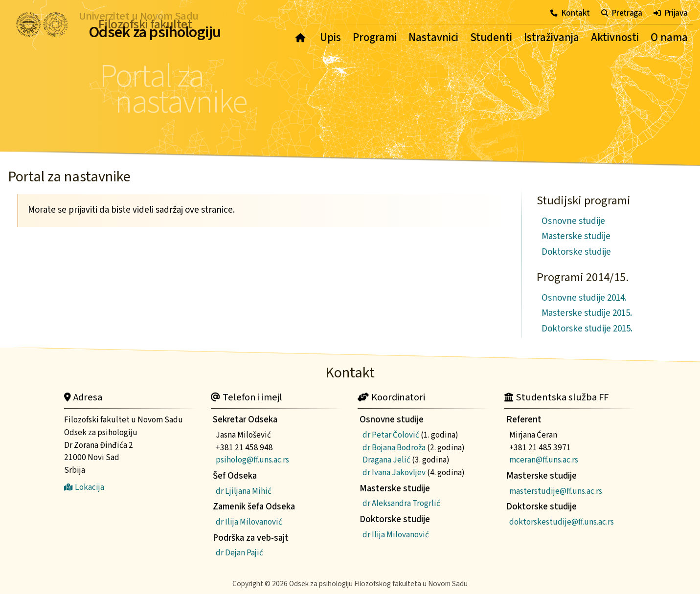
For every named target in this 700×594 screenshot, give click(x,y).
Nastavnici (433, 38)
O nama (669, 38)
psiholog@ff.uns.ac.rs (252, 460)
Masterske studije (576, 236)
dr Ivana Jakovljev (394, 473)
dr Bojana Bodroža (394, 448)
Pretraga (622, 13)
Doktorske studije (576, 252)
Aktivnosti (615, 38)
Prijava (671, 13)
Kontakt (570, 13)
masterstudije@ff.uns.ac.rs (556, 491)
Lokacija (84, 487)
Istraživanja (552, 38)
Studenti (491, 38)
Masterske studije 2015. (587, 313)
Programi (375, 38)
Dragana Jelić (386, 460)
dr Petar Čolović (391, 435)
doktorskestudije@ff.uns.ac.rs (562, 522)
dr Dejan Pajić (239, 553)
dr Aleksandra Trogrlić (401, 503)
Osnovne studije (573, 221)
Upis (330, 38)
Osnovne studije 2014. (584, 298)
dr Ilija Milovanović (249, 522)
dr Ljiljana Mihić (244, 491)
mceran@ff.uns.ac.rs (544, 460)
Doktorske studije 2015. (587, 329)
